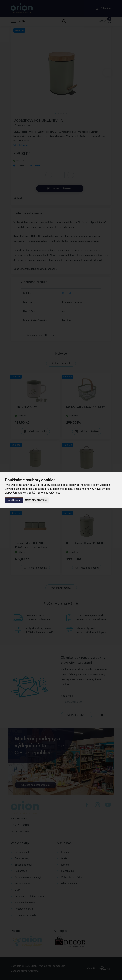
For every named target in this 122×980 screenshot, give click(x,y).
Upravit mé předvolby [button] (36, 500)
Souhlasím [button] (14, 500)
